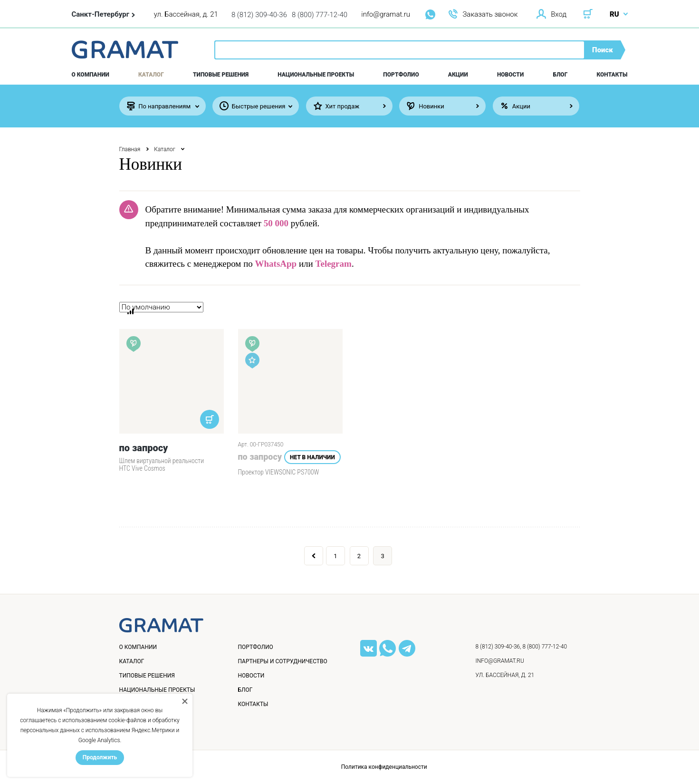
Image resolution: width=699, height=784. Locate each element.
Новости (510, 75)
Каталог (151, 75)
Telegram (334, 264)
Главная (130, 149)
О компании (91, 75)
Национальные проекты (316, 75)
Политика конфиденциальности (384, 767)
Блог (560, 75)
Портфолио (401, 75)
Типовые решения (221, 75)
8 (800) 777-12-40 (320, 15)
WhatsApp (276, 264)
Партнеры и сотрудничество (283, 661)
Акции (458, 75)
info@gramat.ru (386, 14)
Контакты (612, 75)
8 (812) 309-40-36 (259, 15)
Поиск (603, 50)
